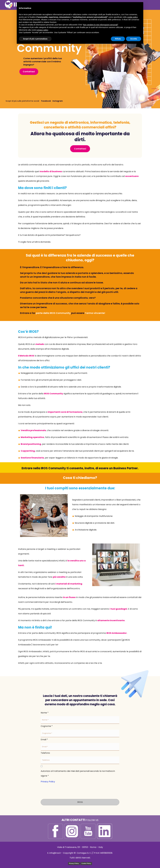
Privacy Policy (48, 782)
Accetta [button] (134, 39)
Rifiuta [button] (118, 39)
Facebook (46, 101)
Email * (44, 740)
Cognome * (47, 726)
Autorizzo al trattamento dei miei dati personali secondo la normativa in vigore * (78, 773)
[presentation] (61, 789)
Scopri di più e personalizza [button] (35, 39)
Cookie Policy (86, 863)
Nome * (45, 713)
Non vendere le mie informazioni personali (100, 25)
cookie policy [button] (132, 17)
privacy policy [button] (43, 30)
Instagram (58, 101)
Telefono (45, 753)
